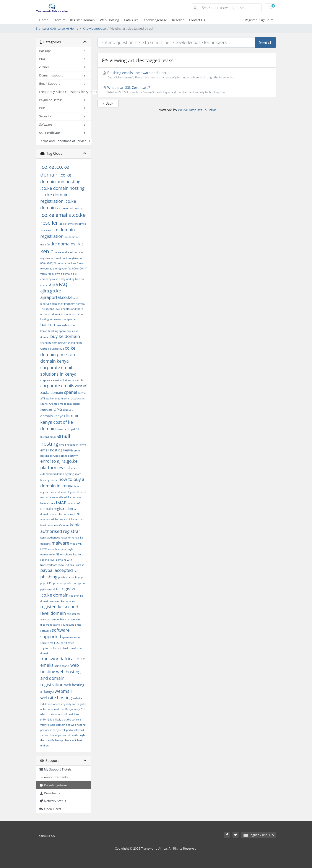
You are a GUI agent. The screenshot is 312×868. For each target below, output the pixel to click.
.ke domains (63, 244)
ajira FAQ (58, 284)
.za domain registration (69, 258)
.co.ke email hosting (71, 208)
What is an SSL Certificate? (187, 90)
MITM (44, 549)
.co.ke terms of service (72, 224)
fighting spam (73, 474)
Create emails (58, 404)
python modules (50, 589)
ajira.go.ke (51, 291)
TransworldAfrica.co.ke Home (57, 28)
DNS (58, 409)
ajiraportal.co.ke (56, 297)
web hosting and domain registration (60, 678)
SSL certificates (65, 643)
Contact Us (197, 20)
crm (69, 404)
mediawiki (76, 544)
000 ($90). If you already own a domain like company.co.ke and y (63, 274)
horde (54, 480)
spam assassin (71, 637)
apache (71, 319)
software (46, 631)
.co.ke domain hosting (62, 188)
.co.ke (47, 167)
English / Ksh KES (259, 835)
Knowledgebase (155, 20)
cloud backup (56, 349)
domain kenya (52, 416)
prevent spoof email (65, 583)
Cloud (44, 349)
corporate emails (57, 386)
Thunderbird (60, 648)
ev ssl (64, 468)
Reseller (178, 20)
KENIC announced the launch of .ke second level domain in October (62, 520)
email (53, 437)
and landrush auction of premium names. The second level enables (63, 303)
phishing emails (68, 577)
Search (266, 42)
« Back (108, 103)
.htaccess (46, 230)
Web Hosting (109, 20)
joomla (71, 503)
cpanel (71, 392)
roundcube (68, 625)
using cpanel (62, 666)
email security (69, 456)
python (82, 583)
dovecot (61, 429)
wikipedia (67, 730)
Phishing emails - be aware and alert (187, 75)
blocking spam (57, 331)
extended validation (52, 474)
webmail (63, 691)
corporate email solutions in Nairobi (62, 380)
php (80, 577)
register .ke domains (63, 601)
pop (43, 583)
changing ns (75, 343)
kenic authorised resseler (56, 538)
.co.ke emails (56, 215)
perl (76, 571)
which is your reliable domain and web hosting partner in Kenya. (63, 725)
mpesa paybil (66, 549)
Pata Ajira (131, 20)
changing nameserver (54, 343)
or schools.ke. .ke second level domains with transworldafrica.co (61, 560)
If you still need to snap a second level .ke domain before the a (63, 498)
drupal (71, 429)
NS (58, 554)
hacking (45, 480)
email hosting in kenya (73, 445)
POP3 (49, 583)
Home (44, 20)
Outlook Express (74, 565)
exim (74, 468)
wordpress (51, 735)
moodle (53, 549)
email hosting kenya (57, 450)
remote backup (60, 619)
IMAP (61, 503)
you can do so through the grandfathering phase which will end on (63, 740)
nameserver (48, 554)
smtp (78, 625)
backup (48, 325)
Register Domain (82, 20)
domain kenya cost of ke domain (60, 422)
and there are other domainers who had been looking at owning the (62, 314)
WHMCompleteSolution (197, 110)
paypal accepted (57, 570)
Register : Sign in (258, 20)
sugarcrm (46, 648)
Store (58, 20)
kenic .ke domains (62, 514)
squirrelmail (48, 643)
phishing (49, 577)
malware (60, 543)
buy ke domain (65, 336)
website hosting (56, 698)
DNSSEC (68, 410)
